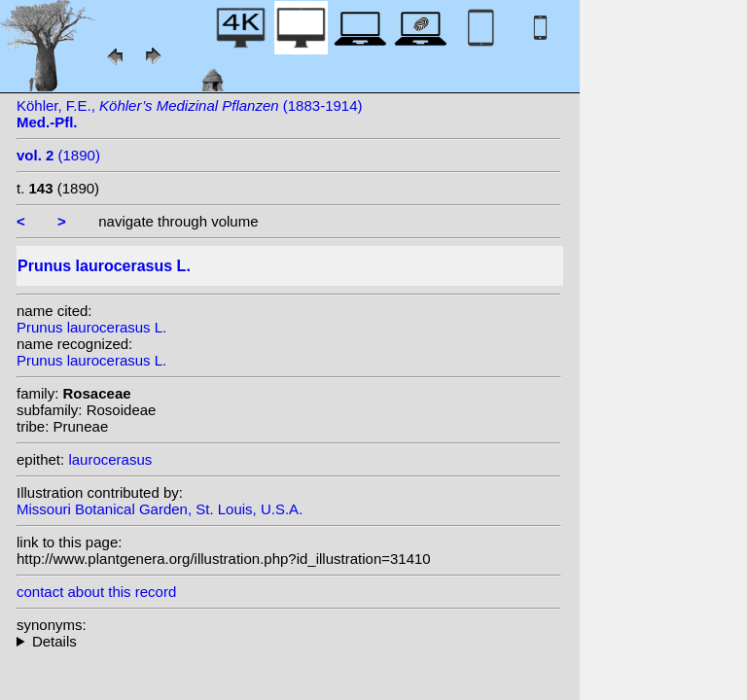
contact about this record (96, 592)
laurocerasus (110, 459)
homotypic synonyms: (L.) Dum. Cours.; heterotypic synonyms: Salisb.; (289, 641)
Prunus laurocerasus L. (91, 327)
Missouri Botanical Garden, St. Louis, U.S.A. (160, 509)
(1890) (58, 155)
